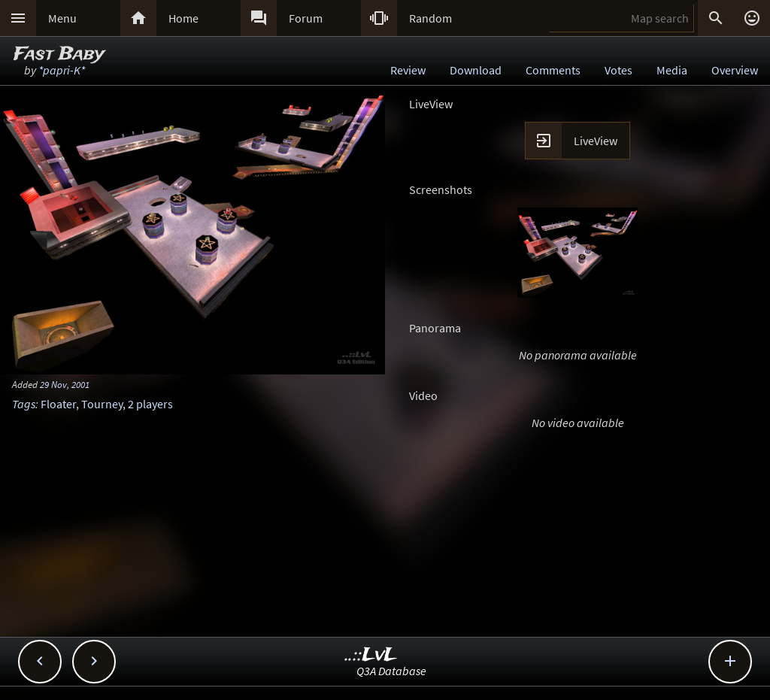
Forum (306, 18)
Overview (735, 70)
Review (408, 70)
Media (672, 70)
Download (476, 70)
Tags (24, 404)
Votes (618, 70)
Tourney (102, 404)
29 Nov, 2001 (65, 384)
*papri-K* (62, 70)
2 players (150, 404)
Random (430, 18)
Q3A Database (391, 671)
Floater (58, 404)
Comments (553, 70)
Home (183, 18)
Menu (62, 18)
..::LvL (371, 655)
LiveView (596, 141)
